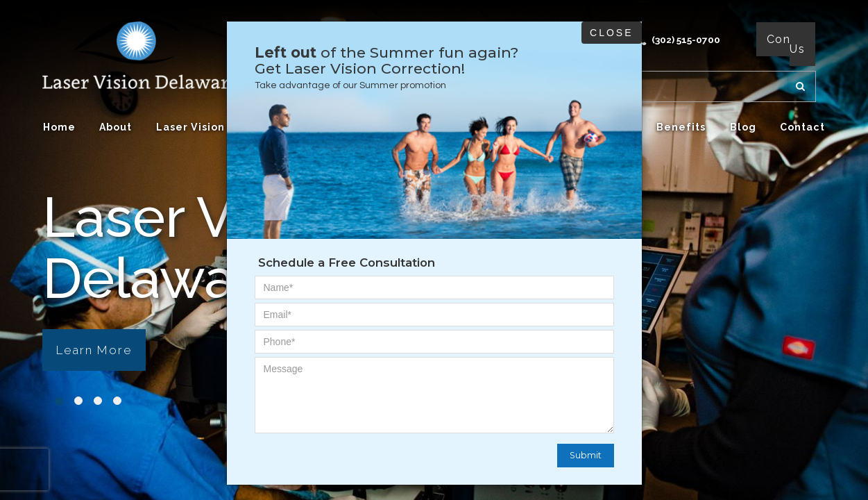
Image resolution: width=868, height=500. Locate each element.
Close (611, 33)
